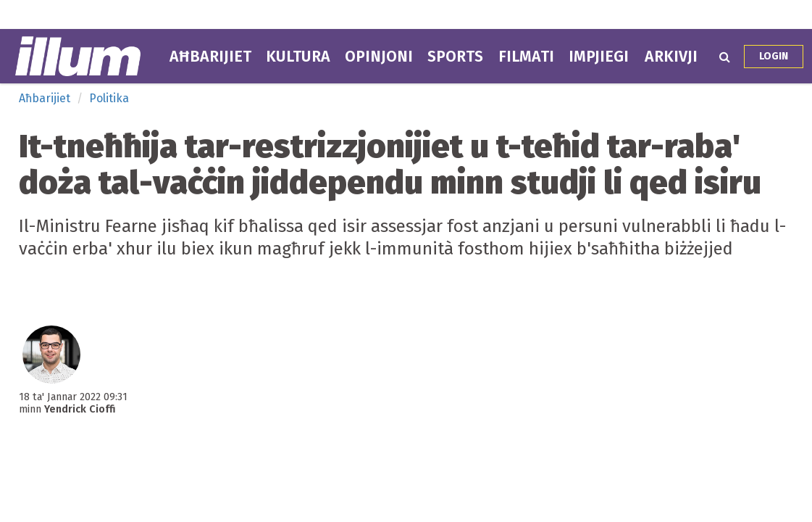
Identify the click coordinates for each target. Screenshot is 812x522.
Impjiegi (599, 57)
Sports (455, 57)
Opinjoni (379, 57)
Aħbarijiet (210, 57)
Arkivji (671, 57)
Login (774, 56)
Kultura (298, 57)
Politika (109, 98)
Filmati (526, 57)
